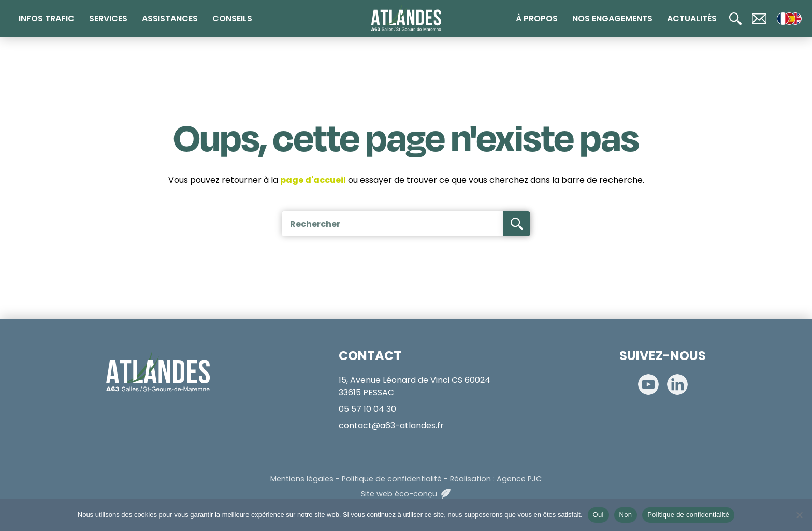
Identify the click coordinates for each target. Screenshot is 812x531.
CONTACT (370, 356)
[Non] (799, 515)
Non (626, 515)
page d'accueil (313, 180)
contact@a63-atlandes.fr (391, 426)
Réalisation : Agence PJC (496, 479)
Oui (598, 515)
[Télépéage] (791, 315)
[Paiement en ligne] (791, 249)
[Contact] (759, 19)
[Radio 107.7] (791, 282)
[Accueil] (406, 18)
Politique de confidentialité (392, 479)
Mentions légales (302, 479)
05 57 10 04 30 (367, 409)
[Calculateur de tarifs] (791, 216)
